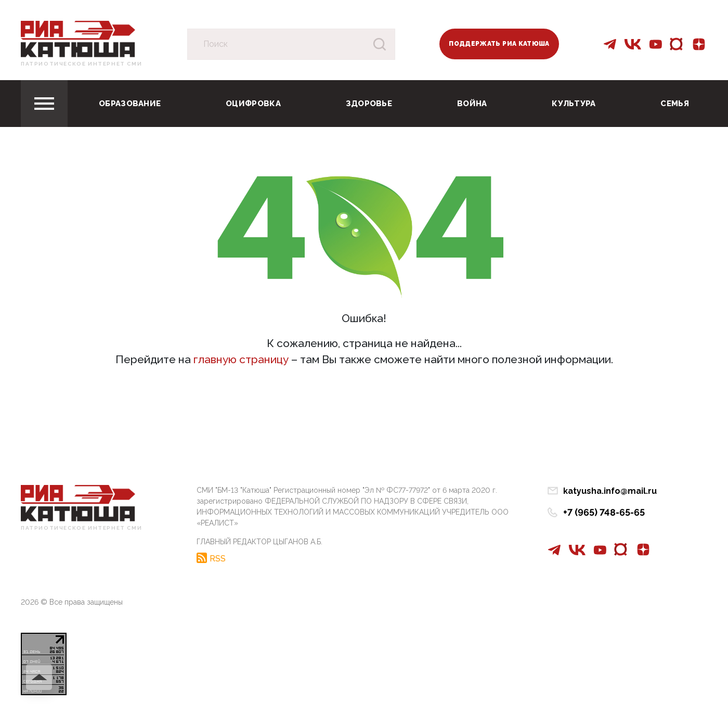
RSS (218, 558)
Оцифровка (253, 104)
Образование (130, 104)
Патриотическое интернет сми (81, 64)
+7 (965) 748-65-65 (604, 512)
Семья (675, 104)
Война (472, 104)
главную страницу (241, 359)
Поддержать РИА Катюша (499, 44)
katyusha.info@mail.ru (610, 491)
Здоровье (369, 104)
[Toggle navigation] (44, 104)
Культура (574, 104)
